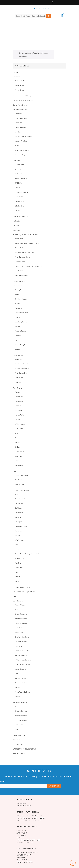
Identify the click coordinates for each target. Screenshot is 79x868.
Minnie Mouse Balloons (23, 664)
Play (15, 471)
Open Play (21, 830)
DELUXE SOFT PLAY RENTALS (23, 100)
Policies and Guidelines (28, 840)
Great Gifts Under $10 (21, 216)
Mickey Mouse (20, 424)
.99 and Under (20, 165)
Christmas (18, 308)
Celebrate (16, 77)
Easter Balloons (20, 628)
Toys (16, 340)
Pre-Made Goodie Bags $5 (22, 587)
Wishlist (37, 8)
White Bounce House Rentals (31, 818)
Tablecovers (19, 378)
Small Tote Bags (20, 155)
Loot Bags (18, 132)
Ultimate (18, 577)
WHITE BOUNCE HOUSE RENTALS (25, 749)
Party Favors (17, 286)
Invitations (17, 226)
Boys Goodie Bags (21, 499)
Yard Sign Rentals (19, 754)
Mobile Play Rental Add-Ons (24, 252)
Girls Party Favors (21, 322)
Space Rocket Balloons (22, 692)
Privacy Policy (24, 806)
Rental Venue (19, 85)
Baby (17, 609)
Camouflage (19, 397)
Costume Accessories (22, 313)
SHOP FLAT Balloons (20, 702)
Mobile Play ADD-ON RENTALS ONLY (26, 235)
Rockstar (18, 447)
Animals (17, 392)
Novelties (18, 326)
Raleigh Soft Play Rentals (30, 816)
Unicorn (17, 581)
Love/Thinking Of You (22, 651)
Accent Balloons (20, 605)
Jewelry (17, 210)
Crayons (18, 317)
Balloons (16, 72)
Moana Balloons (20, 669)
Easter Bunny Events (20, 105)
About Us (21, 803)
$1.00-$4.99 (19, 169)
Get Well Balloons (21, 642)
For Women (19, 197)
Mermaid (18, 420)
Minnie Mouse (20, 429)
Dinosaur (18, 406)
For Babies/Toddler (21, 192)
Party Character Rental (22, 257)
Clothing (18, 188)
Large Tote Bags (20, 127)
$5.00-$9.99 (19, 183)
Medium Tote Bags (21, 141)
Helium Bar (17, 221)
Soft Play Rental (20, 262)
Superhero (18, 456)
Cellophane (19, 114)
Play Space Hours (25, 843)
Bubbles (18, 304)
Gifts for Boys (19, 201)
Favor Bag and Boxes (20, 110)
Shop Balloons (18, 601)
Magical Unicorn (20, 415)
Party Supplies (18, 355)
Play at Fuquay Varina (22, 475)
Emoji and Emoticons (22, 637)
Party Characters (19, 281)
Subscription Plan (19, 735)
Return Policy (24, 855)
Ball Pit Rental (19, 248)
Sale (14, 596)
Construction (19, 401)
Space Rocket (19, 452)
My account (23, 860)
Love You (18, 729)
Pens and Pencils (20, 331)
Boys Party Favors (21, 299)
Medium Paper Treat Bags (24, 136)
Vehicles (18, 349)
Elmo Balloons (20, 632)
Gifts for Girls (19, 206)
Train (17, 461)
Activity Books (20, 290)
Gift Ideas (16, 161)
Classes (20, 838)
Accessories (19, 239)
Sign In (46, 8)
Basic (17, 494)
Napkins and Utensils (22, 364)
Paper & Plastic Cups (22, 368)
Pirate (17, 438)
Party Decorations (21, 373)
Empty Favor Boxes (21, 118)
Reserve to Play (20, 484)
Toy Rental (17, 740)
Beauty (17, 294)
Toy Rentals (19, 271)
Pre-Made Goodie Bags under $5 (24, 592)
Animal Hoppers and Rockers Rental (27, 243)
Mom (17, 674)
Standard (18, 563)
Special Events (20, 90)
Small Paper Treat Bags (23, 150)
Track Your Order (26, 862)
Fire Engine (18, 410)
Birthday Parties (20, 81)
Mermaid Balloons (21, 655)
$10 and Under (20, 174)
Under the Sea (20, 465)
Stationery (18, 336)
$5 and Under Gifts (21, 178)
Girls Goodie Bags (21, 526)
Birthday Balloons (21, 619)
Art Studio (22, 833)
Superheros (19, 568)
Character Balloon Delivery (22, 96)
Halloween (18, 531)
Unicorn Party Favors (22, 345)
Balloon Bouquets (21, 614)
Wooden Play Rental (22, 275)
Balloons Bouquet (21, 711)
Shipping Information (28, 852)
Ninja (16, 433)
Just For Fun (19, 646)
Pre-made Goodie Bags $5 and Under (27, 554)
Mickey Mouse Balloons (23, 660)
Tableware (18, 382)
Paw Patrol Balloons (22, 683)
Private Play (19, 480)
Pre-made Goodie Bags (21, 490)
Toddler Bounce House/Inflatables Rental (29, 266)
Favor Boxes (19, 123)
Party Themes (18, 388)
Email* (24, 784)
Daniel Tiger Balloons (22, 623)
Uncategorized (18, 744)
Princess (18, 442)
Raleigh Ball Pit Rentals (29, 821)
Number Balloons (21, 678)
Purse (17, 146)
